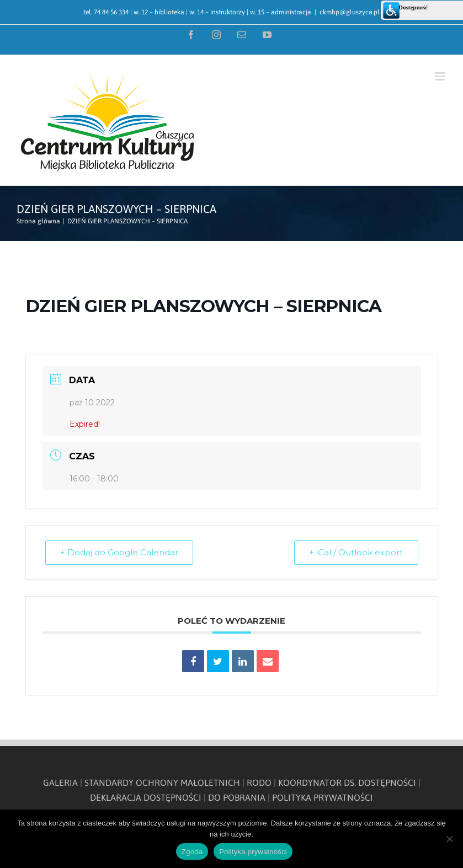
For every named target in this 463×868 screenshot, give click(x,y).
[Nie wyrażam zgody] (449, 839)
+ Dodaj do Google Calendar (120, 552)
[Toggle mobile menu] (441, 76)
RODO (259, 783)
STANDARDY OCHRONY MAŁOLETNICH (162, 783)
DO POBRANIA (237, 797)
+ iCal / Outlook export (355, 552)
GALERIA (60, 783)
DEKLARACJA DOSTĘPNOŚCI (146, 797)
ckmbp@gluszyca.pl (350, 12)
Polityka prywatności (253, 852)
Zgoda (192, 852)
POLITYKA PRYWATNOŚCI (323, 797)
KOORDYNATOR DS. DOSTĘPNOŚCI (347, 783)
